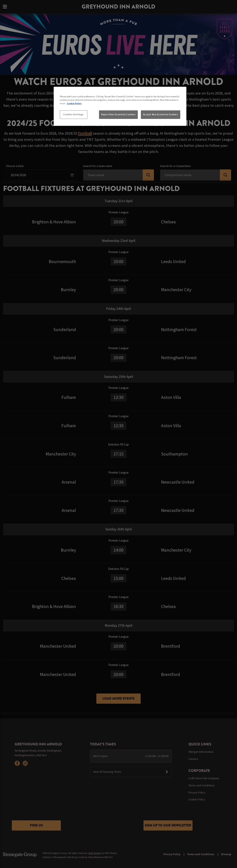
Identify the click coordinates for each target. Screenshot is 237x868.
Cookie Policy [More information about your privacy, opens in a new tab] (74, 103)
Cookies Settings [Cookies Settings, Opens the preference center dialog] (73, 114)
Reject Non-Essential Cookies (118, 114)
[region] (120, 106)
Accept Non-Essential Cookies (161, 114)
